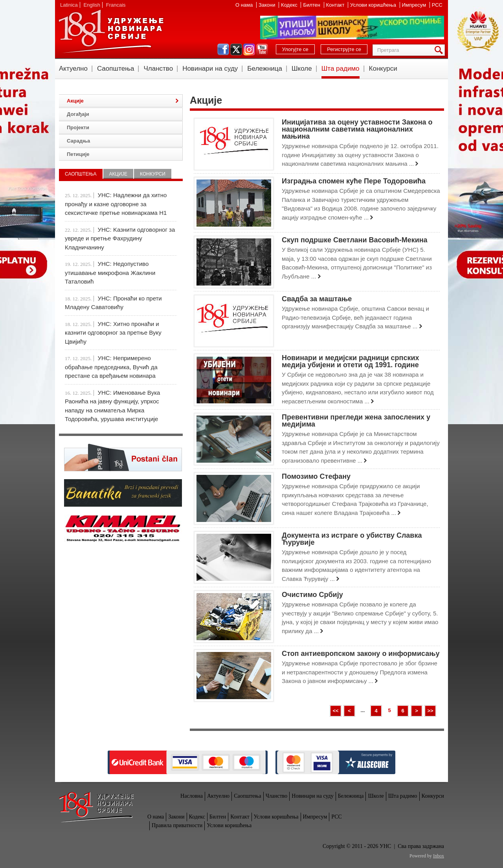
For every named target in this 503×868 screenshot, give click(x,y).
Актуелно (73, 69)
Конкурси (383, 69)
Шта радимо (341, 69)
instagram (249, 49)
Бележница (265, 69)
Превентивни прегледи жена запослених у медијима (356, 421)
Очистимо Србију (312, 595)
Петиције (78, 154)
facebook (223, 49)
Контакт (336, 5)
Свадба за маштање (317, 299)
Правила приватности (177, 825)
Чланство (158, 69)
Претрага (440, 50)
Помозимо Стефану (316, 476)
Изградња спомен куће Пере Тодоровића (354, 181)
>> (430, 711)
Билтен (312, 5)
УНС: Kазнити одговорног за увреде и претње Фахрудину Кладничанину (120, 238)
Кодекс (290, 5)
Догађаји (78, 114)
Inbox (439, 856)
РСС (437, 5)
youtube (262, 49)
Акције (75, 101)
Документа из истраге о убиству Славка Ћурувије (352, 539)
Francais (116, 5)
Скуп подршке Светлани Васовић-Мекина (355, 240)
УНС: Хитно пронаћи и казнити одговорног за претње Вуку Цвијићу (113, 333)
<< (335, 711)
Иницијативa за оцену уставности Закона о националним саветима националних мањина (357, 129)
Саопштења (116, 69)
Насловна (192, 796)
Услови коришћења (374, 5)
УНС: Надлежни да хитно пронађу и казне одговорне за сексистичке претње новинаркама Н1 (116, 204)
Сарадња (78, 141)
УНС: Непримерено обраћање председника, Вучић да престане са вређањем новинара (111, 367)
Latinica (69, 5)
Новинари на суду (210, 69)
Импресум (415, 5)
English (92, 5)
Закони (268, 5)
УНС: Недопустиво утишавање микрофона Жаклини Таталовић (110, 273)
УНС (111, 31)
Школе (302, 69)
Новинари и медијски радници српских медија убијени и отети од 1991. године (351, 361)
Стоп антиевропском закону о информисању (361, 654)
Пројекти (78, 127)
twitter (236, 49)
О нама (245, 5)
